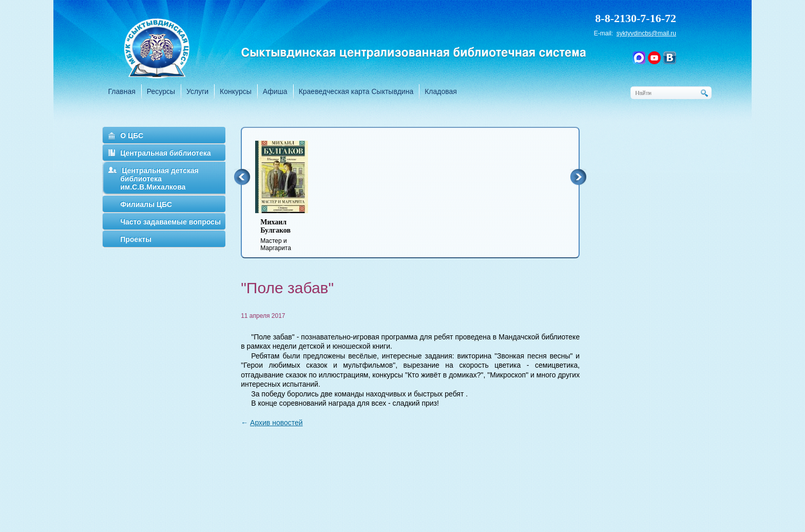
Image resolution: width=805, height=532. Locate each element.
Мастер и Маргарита (288, 235)
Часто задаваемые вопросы (170, 222)
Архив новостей (276, 423)
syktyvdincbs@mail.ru (646, 33)
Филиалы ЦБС (146, 204)
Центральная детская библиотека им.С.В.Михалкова (159, 179)
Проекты (136, 239)
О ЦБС (132, 136)
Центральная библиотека (165, 153)
